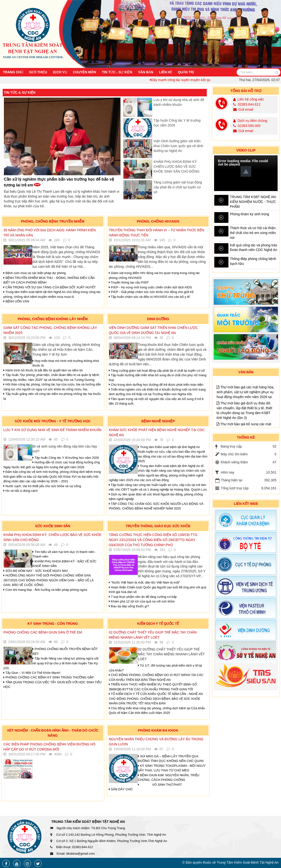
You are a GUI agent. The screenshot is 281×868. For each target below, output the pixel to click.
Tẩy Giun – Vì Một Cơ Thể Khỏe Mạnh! (32, 673)
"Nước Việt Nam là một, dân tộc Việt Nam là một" (145, 582)
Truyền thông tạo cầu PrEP (129, 282)
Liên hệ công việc (251, 99)
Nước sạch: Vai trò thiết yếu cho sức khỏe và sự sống (42, 486)
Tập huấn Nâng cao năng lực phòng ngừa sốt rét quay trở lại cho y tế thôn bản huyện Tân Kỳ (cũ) (51, 663)
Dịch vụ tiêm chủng (252, 121)
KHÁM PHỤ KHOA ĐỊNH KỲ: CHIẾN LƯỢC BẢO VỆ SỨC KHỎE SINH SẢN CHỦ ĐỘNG (177, 167)
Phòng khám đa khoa (158, 730)
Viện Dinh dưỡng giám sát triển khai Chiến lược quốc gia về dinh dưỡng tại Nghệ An (178, 146)
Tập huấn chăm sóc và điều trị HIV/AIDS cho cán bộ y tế (149, 297)
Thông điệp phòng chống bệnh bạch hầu (253, 261)
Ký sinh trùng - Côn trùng (53, 624)
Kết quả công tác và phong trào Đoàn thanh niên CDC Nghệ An (253, 248)
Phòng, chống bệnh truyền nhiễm (53, 221)
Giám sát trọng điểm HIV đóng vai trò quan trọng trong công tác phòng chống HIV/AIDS (154, 275)
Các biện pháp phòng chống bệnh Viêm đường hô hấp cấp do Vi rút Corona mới (49, 747)
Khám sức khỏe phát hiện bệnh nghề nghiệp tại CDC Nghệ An (157, 432)
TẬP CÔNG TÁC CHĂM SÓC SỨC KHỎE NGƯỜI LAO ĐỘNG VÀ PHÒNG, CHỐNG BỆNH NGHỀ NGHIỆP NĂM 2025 (156, 506)
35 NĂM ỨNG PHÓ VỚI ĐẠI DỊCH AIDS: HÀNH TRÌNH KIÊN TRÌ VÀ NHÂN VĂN (50, 233)
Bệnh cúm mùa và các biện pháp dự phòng (35, 273)
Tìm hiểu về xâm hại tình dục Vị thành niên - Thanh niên (64, 554)
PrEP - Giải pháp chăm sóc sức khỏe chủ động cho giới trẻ (151, 292)
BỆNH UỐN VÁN (16, 301)
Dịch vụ (60, 72)
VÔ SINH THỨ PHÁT (160, 785)
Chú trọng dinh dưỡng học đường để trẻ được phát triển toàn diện (156, 385)
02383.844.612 (247, 104)
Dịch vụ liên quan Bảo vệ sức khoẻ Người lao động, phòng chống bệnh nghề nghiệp (156, 497)
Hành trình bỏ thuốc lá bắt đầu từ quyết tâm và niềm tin (43, 370)
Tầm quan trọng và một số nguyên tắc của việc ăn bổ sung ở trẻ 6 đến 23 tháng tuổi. (156, 401)
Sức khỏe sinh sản (53, 526)
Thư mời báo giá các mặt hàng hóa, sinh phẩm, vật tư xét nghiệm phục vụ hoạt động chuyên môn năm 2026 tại (245, 413)
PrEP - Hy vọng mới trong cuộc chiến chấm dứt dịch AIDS (150, 287)
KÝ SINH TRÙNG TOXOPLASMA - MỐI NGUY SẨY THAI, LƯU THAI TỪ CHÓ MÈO (172, 768)
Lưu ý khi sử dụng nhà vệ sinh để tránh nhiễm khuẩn (52, 430)
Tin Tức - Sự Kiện (117, 72)
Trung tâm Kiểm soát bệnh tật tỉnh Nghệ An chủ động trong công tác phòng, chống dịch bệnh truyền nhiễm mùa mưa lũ (52, 294)
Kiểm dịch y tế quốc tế (158, 624)
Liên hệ (166, 72)
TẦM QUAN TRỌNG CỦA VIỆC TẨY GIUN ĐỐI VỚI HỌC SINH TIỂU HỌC (52, 685)
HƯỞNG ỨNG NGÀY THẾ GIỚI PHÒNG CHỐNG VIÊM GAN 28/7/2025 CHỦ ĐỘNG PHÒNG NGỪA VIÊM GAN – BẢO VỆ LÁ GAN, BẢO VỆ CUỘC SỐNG (48, 580)
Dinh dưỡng (158, 319)
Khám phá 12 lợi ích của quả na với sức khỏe (142, 601)
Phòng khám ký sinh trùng (249, 214)
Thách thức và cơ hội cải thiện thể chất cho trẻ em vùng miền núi (253, 233)
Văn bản (146, 72)
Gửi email (243, 109)
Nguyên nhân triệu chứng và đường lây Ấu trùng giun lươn (156, 742)
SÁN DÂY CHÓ (121, 789)
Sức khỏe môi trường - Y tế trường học (53, 421)
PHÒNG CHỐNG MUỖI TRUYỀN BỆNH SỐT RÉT (65, 651)
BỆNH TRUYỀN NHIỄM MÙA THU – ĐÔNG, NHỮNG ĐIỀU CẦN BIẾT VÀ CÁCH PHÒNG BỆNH (49, 280)
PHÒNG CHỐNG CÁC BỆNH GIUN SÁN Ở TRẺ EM (43, 632)
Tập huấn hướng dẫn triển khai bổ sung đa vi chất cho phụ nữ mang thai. (158, 378)
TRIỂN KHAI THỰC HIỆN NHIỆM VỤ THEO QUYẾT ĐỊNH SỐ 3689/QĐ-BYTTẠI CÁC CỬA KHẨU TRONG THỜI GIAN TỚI (153, 687)
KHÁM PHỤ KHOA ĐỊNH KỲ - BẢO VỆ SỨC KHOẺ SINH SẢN (64, 564)
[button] (246, 171)
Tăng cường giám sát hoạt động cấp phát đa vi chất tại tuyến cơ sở (178, 187)
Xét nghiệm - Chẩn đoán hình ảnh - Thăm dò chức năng (53, 733)
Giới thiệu (38, 72)
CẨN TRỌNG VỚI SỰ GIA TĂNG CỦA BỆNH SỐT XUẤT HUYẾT (50, 287)
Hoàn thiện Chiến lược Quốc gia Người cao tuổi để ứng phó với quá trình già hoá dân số (158, 590)
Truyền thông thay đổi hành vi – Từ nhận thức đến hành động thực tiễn (157, 233)
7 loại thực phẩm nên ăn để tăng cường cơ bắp (143, 597)
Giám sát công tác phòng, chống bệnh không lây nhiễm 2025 (50, 330)
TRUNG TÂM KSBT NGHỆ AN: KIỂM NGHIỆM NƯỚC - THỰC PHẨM (253, 202)
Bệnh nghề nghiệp (158, 421)
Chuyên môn (85, 72)
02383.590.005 (247, 126)
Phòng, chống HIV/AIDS (158, 221)
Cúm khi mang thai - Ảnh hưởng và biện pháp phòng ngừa (45, 590)
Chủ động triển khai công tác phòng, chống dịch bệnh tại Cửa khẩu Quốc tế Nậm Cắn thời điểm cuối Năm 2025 (157, 711)
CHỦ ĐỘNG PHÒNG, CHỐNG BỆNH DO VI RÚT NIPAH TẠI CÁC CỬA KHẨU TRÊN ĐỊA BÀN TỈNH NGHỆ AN (156, 677)
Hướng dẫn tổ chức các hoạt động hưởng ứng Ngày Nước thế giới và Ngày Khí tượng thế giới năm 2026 (52, 465)
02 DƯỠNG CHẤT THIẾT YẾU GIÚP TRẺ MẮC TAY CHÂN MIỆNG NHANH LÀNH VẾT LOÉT (153, 635)
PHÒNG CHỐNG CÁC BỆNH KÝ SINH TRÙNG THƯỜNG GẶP (49, 677)
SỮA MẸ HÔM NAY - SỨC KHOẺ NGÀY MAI (36, 571)
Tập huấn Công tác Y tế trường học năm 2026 (177, 123)
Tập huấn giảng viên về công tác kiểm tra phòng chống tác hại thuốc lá (52, 396)
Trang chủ (13, 72)
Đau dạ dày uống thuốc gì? (129, 606)
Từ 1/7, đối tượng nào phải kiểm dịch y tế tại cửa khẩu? (155, 668)
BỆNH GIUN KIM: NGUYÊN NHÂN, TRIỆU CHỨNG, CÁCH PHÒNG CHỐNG (169, 778)
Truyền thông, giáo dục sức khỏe (158, 526)
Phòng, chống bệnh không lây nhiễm (53, 319)
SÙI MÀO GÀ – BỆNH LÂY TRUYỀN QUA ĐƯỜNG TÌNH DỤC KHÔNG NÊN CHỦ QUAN (171, 759)
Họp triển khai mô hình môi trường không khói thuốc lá (66, 363)
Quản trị (186, 72)
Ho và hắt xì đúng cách (20, 491)
